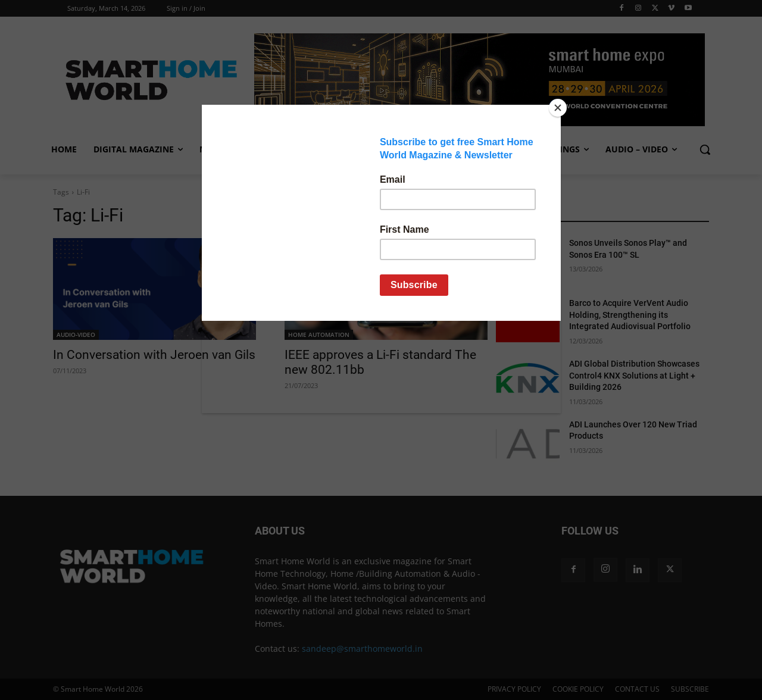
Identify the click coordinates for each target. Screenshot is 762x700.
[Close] (558, 108)
